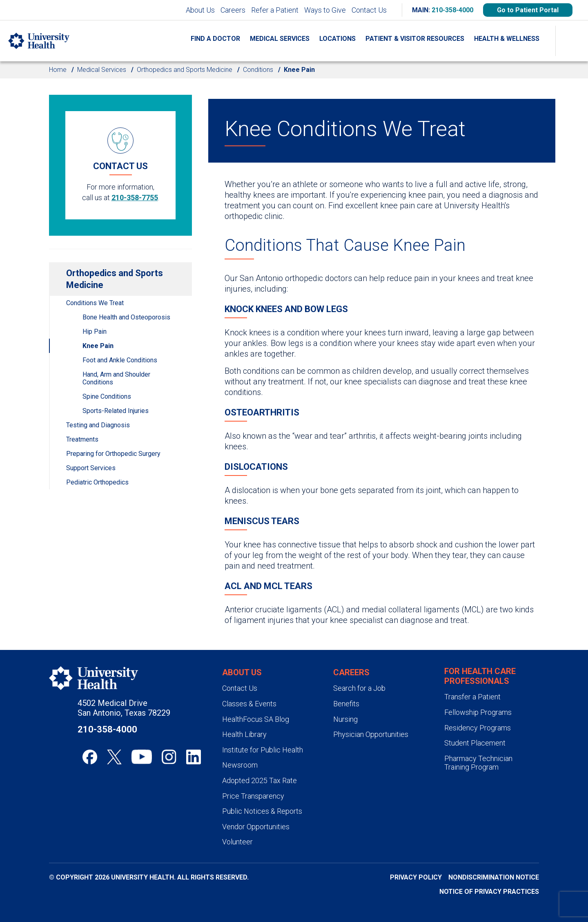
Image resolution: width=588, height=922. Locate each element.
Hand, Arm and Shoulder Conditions (116, 378)
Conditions (258, 70)
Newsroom (240, 765)
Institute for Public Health (263, 750)
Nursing (345, 719)
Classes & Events (249, 704)
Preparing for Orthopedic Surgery (113, 454)
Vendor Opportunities (256, 827)
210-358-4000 (452, 10)
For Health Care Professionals (480, 676)
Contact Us (369, 10)
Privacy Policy (416, 877)
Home (58, 70)
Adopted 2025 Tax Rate (259, 780)
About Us (200, 10)
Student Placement (475, 743)
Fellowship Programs (478, 712)
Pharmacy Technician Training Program (478, 763)
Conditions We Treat (95, 303)
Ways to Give (325, 10)
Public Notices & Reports (262, 811)
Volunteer (237, 842)
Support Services (91, 468)
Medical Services (102, 70)
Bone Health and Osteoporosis (126, 317)
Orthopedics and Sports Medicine (185, 70)
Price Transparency (253, 796)
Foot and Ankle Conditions (120, 360)
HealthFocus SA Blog (256, 719)
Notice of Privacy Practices (489, 892)
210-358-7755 (135, 198)
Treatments (82, 439)
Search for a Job (359, 688)
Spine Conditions (107, 396)
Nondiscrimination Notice (494, 877)
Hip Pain (95, 332)
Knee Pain (98, 346)
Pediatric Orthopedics (97, 482)
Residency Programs (478, 728)
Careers (233, 10)
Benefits (346, 704)
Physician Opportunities (371, 734)
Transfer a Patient (472, 697)
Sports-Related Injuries (116, 411)
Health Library (244, 734)
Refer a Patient (275, 10)
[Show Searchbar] (572, 41)
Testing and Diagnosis (98, 425)
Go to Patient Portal (528, 10)
